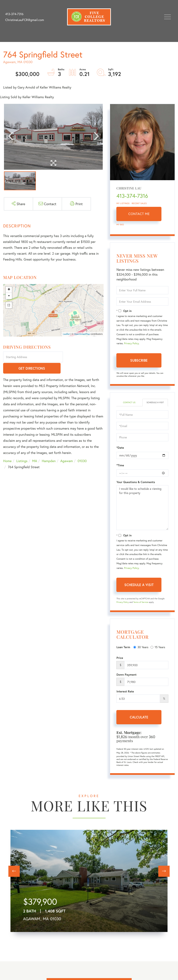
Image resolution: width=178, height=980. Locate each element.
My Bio (120, 225)
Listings (22, 450)
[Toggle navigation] (168, 17)
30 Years (141, 647)
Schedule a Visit (155, 402)
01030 (82, 450)
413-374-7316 (14, 14)
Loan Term (123, 647)
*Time (120, 465)
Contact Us (129, 402)
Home (7, 450)
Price (120, 658)
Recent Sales (139, 203)
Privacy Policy (131, 343)
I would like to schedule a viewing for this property (142, 508)
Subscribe (139, 360)
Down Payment (126, 675)
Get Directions (84, 357)
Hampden (49, 450)
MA (35, 450)
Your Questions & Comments (136, 482)
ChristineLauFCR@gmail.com (25, 20)
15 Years (158, 647)
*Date (120, 448)
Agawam (67, 450)
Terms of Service (141, 602)
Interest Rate (125, 691)
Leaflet (66, 334)
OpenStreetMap (82, 334)
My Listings (123, 203)
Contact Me (139, 214)
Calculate (139, 717)
